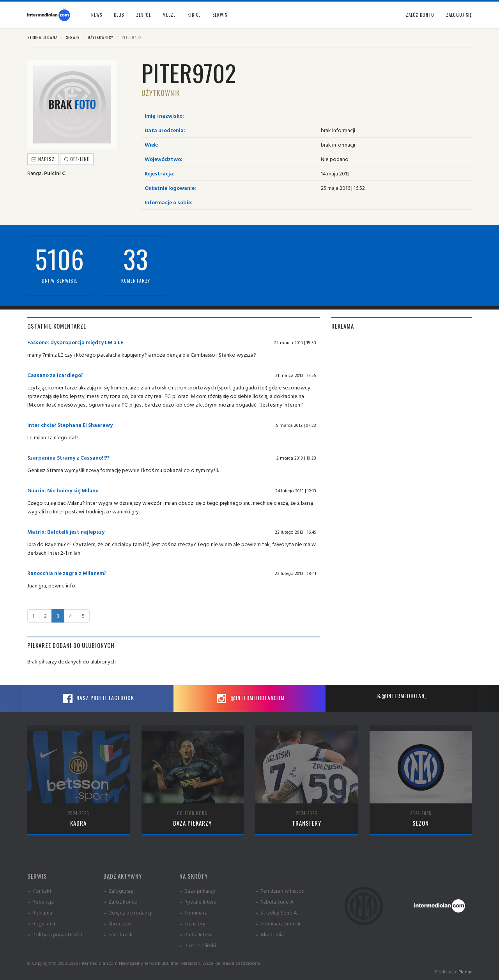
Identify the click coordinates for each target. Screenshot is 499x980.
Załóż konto (420, 15)
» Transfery (192, 923)
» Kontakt (40, 891)
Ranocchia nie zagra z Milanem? (67, 573)
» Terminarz (193, 912)
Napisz (43, 159)
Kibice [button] (194, 15)
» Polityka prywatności (55, 934)
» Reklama (40, 912)
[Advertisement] (402, 393)
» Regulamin (42, 923)
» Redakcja (41, 901)
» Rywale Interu (198, 901)
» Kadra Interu (196, 934)
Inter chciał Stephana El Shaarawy (70, 425)
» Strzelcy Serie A (276, 912)
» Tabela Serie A (274, 901)
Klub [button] (119, 15)
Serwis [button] (220, 15)
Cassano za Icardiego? (55, 375)
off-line (77, 159)
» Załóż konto (120, 901)
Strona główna (42, 37)
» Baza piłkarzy (197, 891)
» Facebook (118, 934)
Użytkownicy (101, 37)
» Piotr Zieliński (198, 945)
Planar (465, 972)
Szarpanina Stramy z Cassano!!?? (68, 457)
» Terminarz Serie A (278, 923)
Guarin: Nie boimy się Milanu (63, 490)
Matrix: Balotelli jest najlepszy (66, 532)
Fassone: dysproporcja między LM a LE (75, 342)
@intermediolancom (250, 699)
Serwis (73, 37)
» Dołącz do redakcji (128, 912)
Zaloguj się (459, 15)
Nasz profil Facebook (97, 699)
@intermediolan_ (401, 696)
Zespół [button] (143, 15)
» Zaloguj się (118, 891)
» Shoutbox (118, 923)
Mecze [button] (169, 15)
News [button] (97, 15)
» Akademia (270, 934)
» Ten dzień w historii (280, 891)
